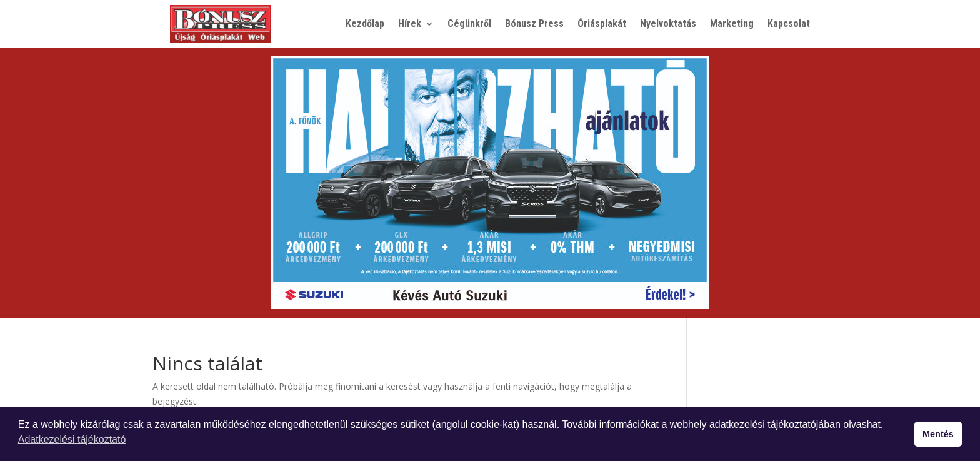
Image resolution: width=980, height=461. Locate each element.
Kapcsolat (789, 23)
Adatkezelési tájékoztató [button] (72, 439)
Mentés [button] (938, 434)
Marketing (732, 23)
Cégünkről (469, 23)
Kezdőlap (365, 23)
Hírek (410, 23)
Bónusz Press (534, 23)
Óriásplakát (602, 23)
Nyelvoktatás (668, 23)
